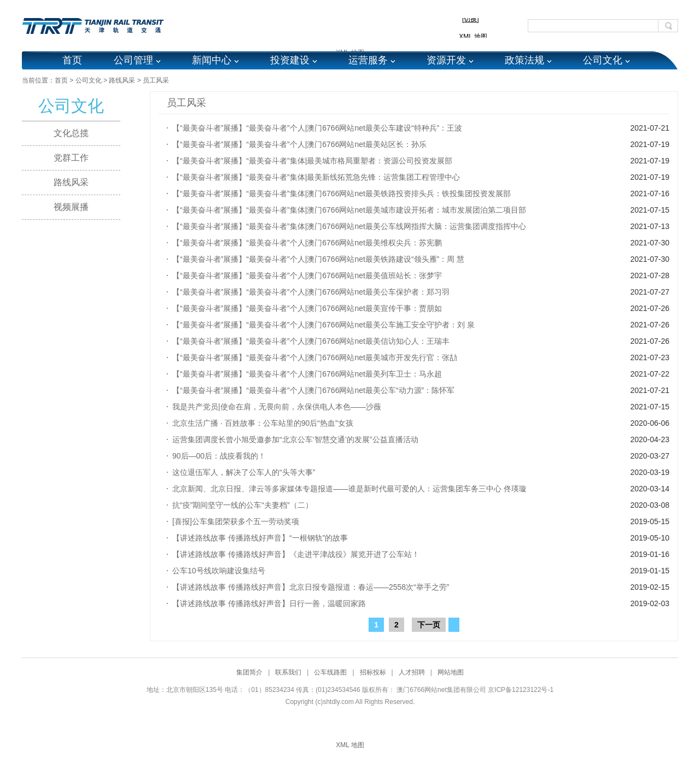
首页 (72, 60)
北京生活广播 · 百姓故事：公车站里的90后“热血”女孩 (263, 423)
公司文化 (603, 60)
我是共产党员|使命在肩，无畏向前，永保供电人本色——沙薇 (277, 407)
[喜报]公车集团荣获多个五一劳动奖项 (236, 521)
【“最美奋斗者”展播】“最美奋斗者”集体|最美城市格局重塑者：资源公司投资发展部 (312, 161)
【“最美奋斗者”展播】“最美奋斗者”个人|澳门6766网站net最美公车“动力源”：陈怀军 (313, 390)
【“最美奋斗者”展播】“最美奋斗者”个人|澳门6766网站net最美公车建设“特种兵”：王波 (317, 128)
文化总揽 (71, 133)
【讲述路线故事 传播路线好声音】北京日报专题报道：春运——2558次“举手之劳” (311, 587)
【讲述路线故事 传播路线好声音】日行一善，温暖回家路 (269, 603)
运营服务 (368, 60)
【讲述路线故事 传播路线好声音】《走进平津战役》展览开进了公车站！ (296, 554)
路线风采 (122, 80)
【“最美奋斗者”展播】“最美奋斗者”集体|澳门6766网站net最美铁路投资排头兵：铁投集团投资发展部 (342, 193)
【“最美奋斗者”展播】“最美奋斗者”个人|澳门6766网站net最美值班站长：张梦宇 (307, 275)
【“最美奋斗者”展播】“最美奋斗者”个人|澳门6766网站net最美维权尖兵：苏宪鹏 (307, 243)
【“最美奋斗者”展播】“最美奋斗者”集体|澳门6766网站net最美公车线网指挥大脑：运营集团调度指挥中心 (349, 226)
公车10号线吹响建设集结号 (219, 571)
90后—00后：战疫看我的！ (219, 456)
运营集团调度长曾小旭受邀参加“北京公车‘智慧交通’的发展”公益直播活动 (295, 439)
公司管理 (133, 60)
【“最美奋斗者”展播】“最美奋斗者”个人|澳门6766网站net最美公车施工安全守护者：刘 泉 (323, 325)
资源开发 (446, 60)
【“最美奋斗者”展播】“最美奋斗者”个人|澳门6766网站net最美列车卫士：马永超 (307, 374)
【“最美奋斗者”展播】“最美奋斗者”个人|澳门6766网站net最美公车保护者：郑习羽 (311, 292)
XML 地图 (350, 745)
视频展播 (71, 207)
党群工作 (71, 158)
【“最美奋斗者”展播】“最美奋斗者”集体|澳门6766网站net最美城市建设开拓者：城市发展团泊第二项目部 (349, 210)
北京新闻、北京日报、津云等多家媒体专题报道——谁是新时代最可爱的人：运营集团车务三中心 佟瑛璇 (349, 489)
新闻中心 (212, 60)
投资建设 (290, 60)
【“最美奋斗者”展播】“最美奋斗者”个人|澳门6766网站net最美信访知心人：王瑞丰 (311, 341)
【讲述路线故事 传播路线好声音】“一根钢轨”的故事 (260, 538)
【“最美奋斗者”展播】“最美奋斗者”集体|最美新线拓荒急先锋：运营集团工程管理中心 (316, 177)
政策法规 (524, 60)
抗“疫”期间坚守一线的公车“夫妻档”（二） (243, 505)
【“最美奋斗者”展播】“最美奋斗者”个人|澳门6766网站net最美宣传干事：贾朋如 (307, 308)
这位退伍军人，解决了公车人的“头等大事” (244, 472)
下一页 (429, 625)
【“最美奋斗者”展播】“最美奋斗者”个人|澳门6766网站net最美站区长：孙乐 (299, 144)
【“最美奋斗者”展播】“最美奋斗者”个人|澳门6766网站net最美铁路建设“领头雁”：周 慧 (318, 259)
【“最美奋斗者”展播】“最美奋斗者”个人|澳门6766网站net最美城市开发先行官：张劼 (315, 357)
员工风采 (156, 80)
